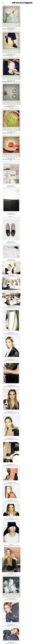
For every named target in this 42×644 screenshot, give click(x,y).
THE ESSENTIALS (11, 642)
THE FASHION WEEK (11, 28)
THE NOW (11, 518)
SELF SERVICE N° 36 (11, 333)
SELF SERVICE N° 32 (11, 624)
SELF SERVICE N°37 (11, 185)
